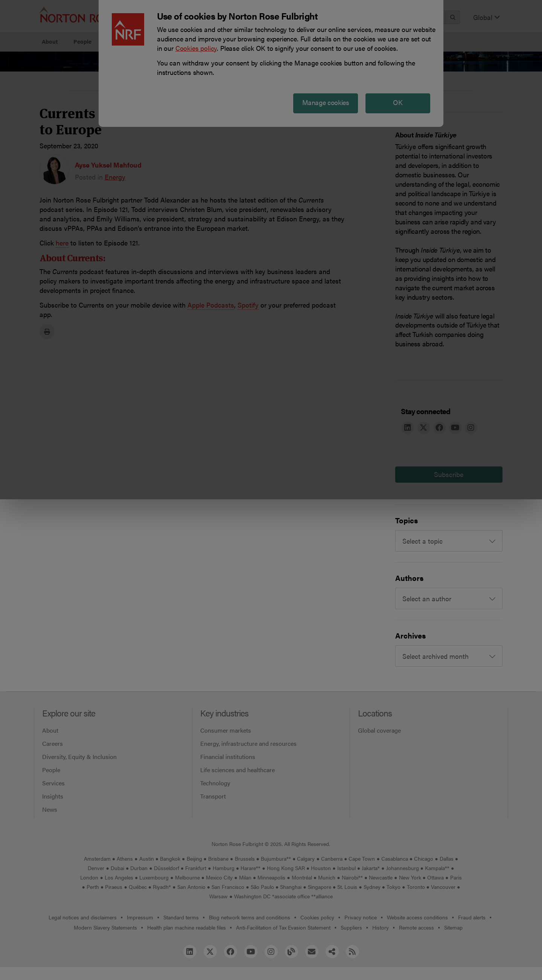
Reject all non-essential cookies (382, 79)
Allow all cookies (170, 79)
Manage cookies (275, 79)
